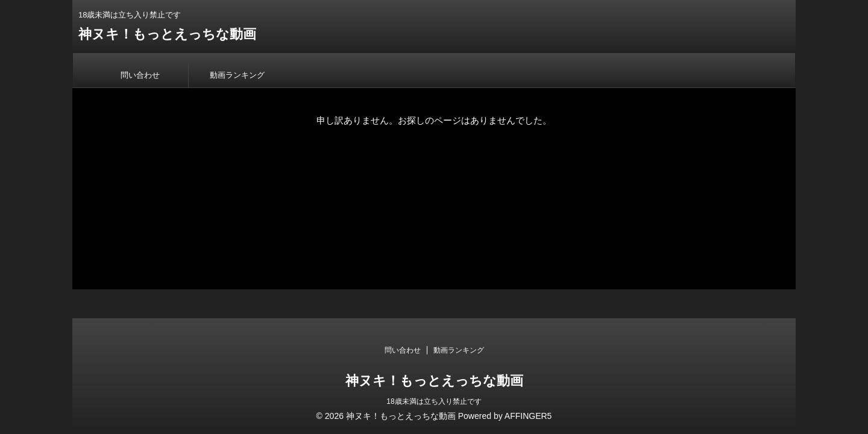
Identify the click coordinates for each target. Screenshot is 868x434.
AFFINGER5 (528, 416)
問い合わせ (140, 75)
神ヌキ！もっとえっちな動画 (167, 34)
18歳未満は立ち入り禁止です (434, 401)
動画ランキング (237, 75)
